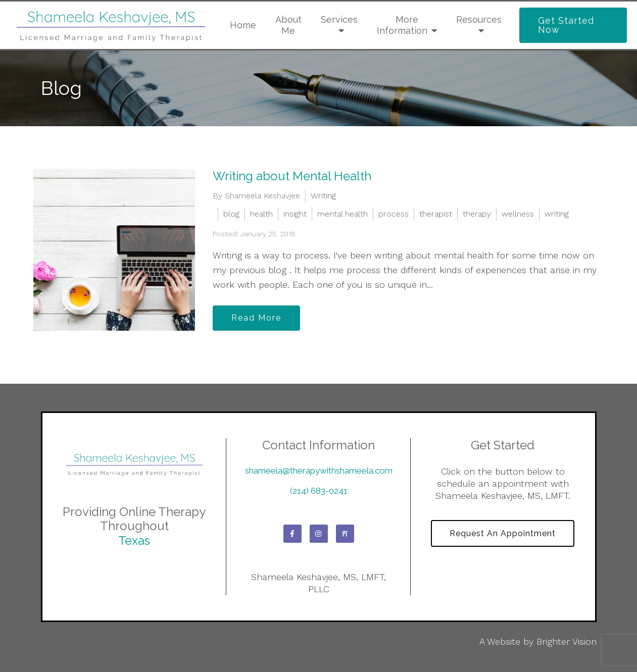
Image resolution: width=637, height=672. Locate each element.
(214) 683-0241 (319, 491)
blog (231, 214)
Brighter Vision (567, 641)
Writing (323, 196)
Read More (256, 318)
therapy (477, 214)
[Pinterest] (345, 534)
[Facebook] (292, 534)
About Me (288, 25)
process (394, 214)
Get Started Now (566, 25)
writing (557, 214)
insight (295, 214)
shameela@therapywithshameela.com (319, 471)
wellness (518, 214)
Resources (479, 19)
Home (243, 25)
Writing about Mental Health (292, 176)
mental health (342, 214)
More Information (402, 25)
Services (339, 19)
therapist (436, 214)
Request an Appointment (503, 533)
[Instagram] (319, 534)
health (261, 214)
